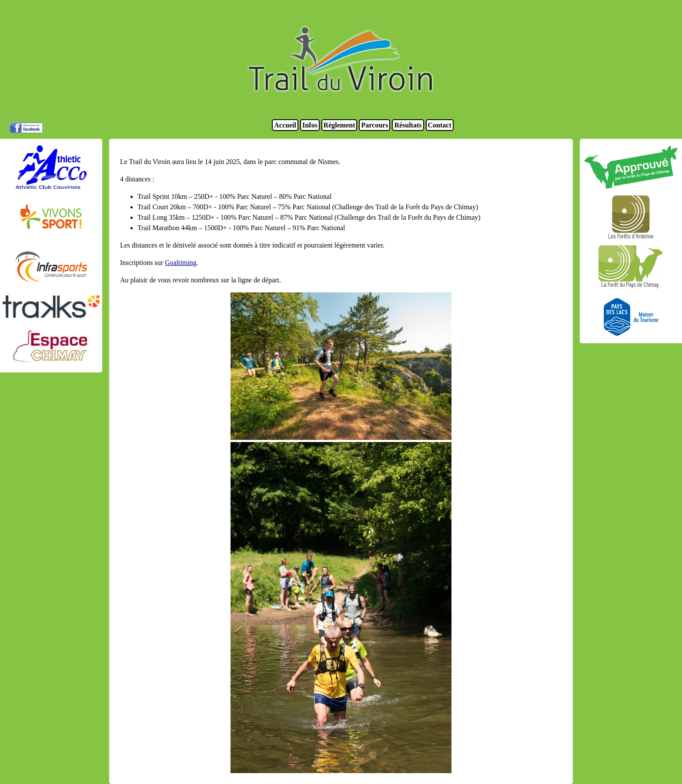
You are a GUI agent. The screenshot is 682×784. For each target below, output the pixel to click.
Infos (310, 125)
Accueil (285, 125)
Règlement (339, 125)
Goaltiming (181, 263)
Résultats (408, 125)
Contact (440, 125)
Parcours (374, 125)
